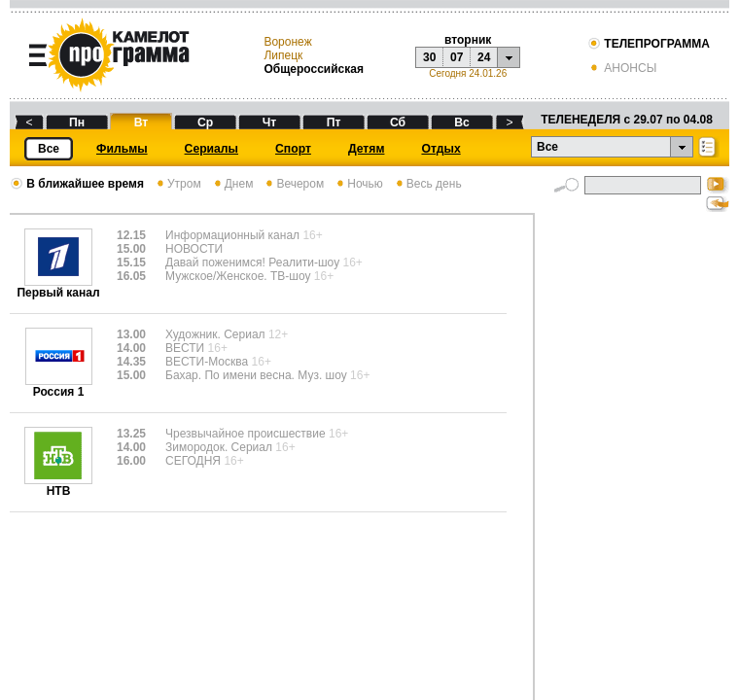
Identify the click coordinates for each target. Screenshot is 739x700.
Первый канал (58, 287)
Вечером (293, 184)
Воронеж (287, 42)
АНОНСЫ (622, 68)
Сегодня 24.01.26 (468, 73)
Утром (177, 184)
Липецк (283, 55)
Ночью (358, 184)
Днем (232, 184)
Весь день (427, 184)
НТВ (58, 486)
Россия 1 (59, 386)
